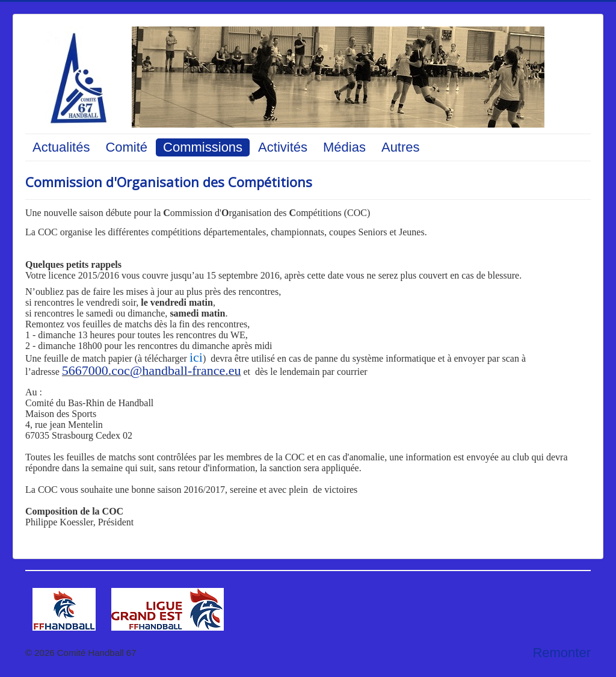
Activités (283, 147)
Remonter (562, 653)
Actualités (61, 147)
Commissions (203, 147)
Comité (126, 147)
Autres (401, 147)
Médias (344, 147)
